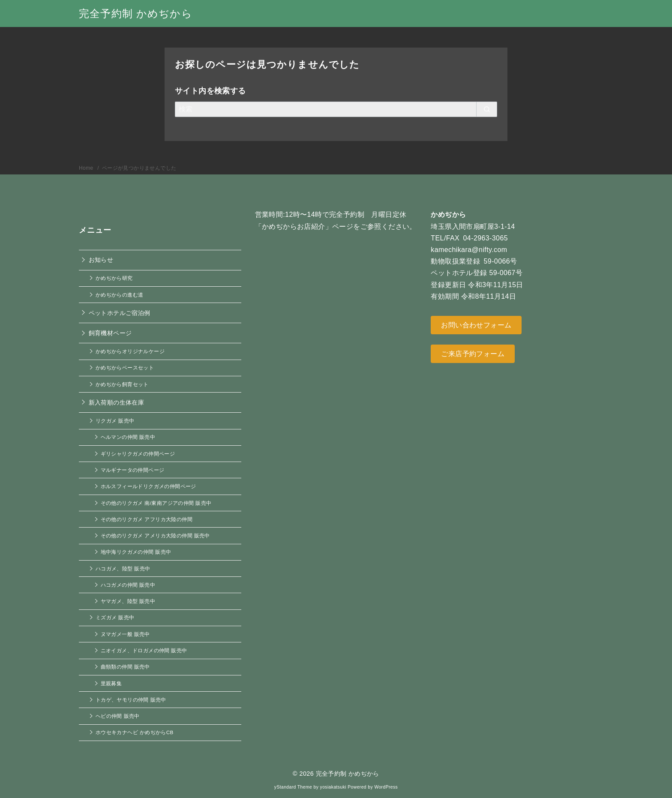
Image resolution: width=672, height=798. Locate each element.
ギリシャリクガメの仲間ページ (138, 454)
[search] (487, 109)
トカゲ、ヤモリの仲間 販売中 (131, 700)
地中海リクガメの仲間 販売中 (136, 552)
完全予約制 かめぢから (136, 13)
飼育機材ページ (110, 333)
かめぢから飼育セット (122, 384)
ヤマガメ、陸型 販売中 (128, 601)
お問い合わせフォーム (476, 325)
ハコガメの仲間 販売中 (128, 585)
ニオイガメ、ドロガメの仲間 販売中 (144, 650)
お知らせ (101, 260)
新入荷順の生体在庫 (117, 402)
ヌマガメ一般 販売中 (125, 634)
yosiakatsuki (333, 787)
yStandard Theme (293, 787)
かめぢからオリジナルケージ (130, 351)
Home (87, 168)
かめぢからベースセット (125, 367)
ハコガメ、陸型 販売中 (123, 568)
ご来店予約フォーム (473, 354)
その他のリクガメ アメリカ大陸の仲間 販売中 (155, 535)
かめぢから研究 (114, 278)
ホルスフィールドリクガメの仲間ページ (148, 486)
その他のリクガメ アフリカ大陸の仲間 (147, 519)
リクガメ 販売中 (115, 421)
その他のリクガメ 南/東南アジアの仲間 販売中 (156, 503)
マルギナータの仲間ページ (133, 470)
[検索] (336, 109)
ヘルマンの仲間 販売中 (128, 437)
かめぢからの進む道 (120, 295)
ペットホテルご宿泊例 (120, 313)
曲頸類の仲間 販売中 (125, 667)
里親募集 (111, 683)
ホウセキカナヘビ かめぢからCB (135, 732)
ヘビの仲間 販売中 (118, 716)
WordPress (386, 787)
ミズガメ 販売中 (115, 617)
